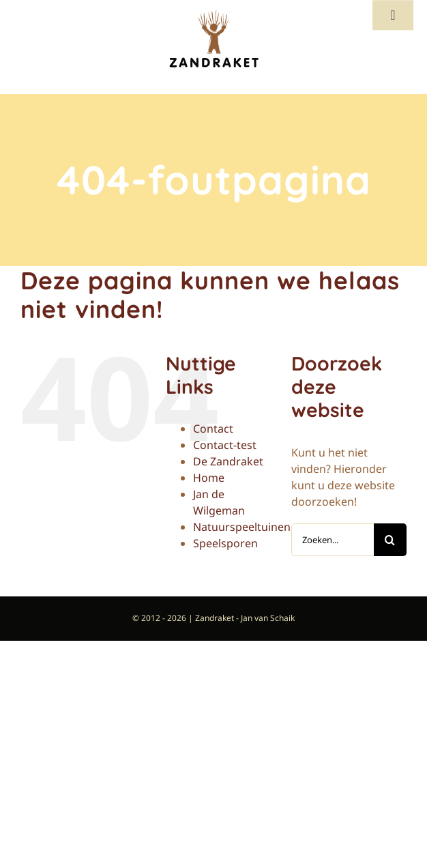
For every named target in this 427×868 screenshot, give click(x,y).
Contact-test (225, 445)
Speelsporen (225, 543)
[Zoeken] (390, 540)
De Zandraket (228, 461)
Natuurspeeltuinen (242, 527)
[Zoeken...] (333, 540)
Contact (213, 429)
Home (209, 478)
